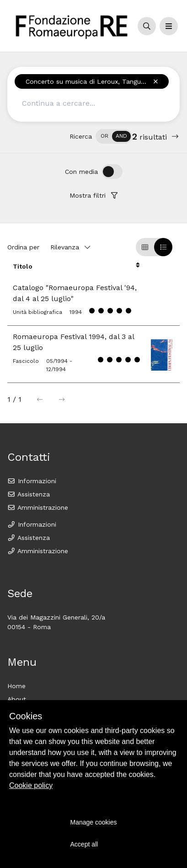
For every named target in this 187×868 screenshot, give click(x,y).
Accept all (84, 844)
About (17, 699)
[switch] (114, 136)
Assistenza (29, 494)
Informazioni (32, 481)
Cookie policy (31, 785)
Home (16, 686)
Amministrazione (38, 507)
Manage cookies (94, 822)
